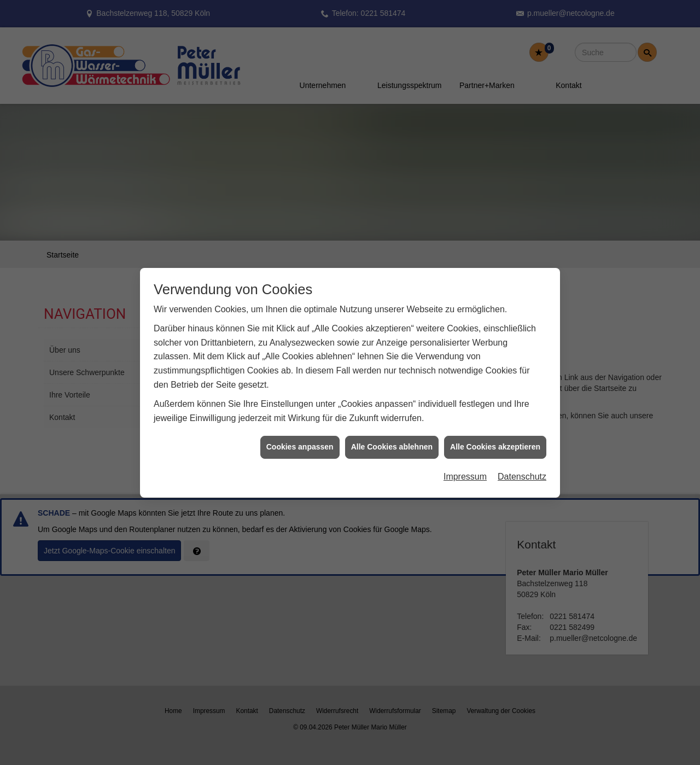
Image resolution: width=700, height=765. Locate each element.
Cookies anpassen (300, 433)
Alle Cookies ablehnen (392, 433)
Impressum (465, 463)
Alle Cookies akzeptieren (495, 433)
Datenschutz (522, 463)
